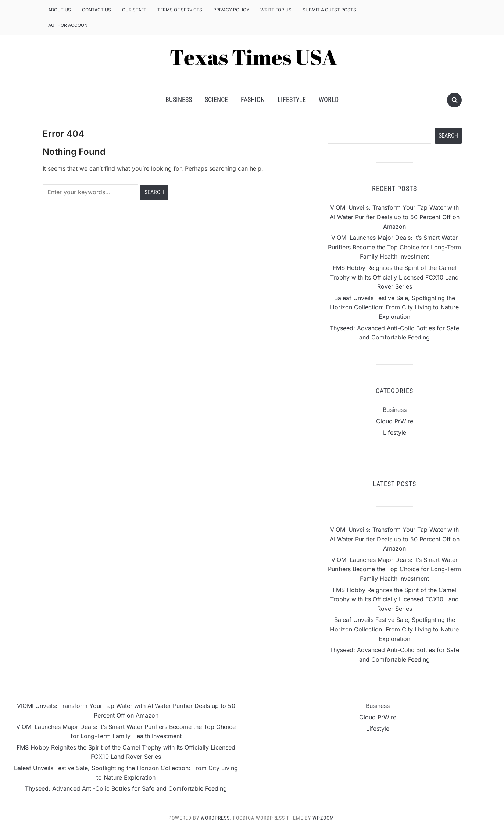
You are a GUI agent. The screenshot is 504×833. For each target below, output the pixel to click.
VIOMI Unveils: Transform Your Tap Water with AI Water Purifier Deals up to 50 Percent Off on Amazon (395, 217)
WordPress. (216, 818)
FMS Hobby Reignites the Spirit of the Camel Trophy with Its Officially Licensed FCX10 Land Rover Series (394, 277)
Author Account (69, 25)
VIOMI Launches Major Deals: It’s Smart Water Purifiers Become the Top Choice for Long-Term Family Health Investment (394, 247)
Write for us (276, 10)
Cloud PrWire (395, 421)
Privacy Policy (231, 10)
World (329, 99)
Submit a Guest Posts (329, 10)
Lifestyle (292, 99)
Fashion (253, 99)
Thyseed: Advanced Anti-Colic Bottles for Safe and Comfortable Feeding (126, 788)
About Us (60, 10)
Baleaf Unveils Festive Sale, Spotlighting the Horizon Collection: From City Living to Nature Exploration (394, 307)
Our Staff (134, 10)
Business (179, 99)
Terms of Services (180, 10)
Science (216, 99)
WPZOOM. (324, 818)
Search (448, 136)
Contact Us (96, 10)
